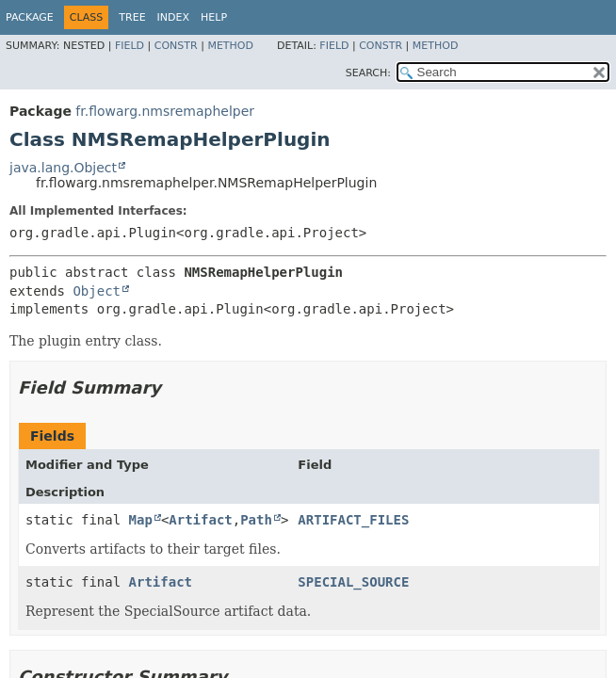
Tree (132, 17)
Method (230, 46)
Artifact (200, 520)
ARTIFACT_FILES (353, 520)
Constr (176, 46)
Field (130, 46)
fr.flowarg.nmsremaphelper (165, 111)
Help (214, 17)
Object (97, 291)
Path (256, 520)
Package (30, 17)
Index (173, 17)
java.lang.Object (63, 168)
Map (141, 520)
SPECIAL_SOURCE (353, 582)
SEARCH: (368, 73)
